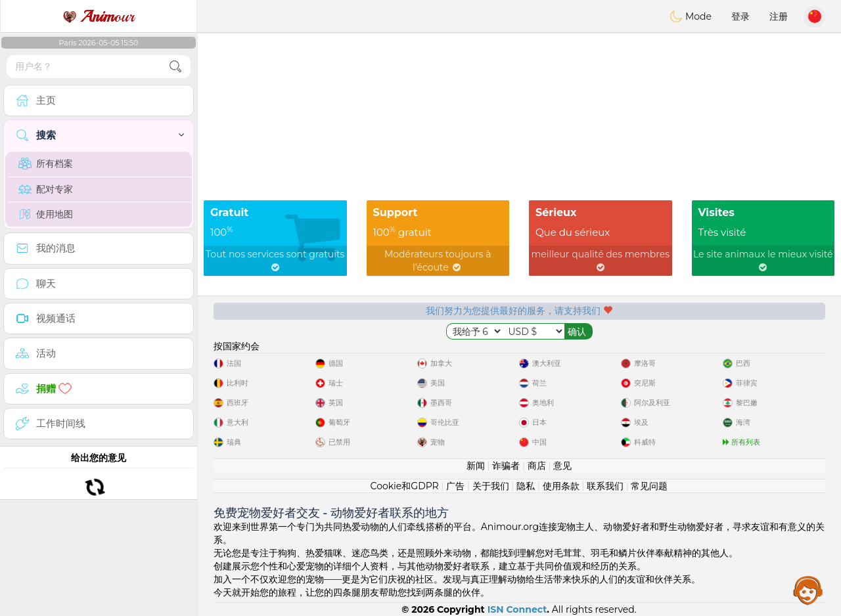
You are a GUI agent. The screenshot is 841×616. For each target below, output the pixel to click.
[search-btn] (175, 67)
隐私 (526, 486)
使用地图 (46, 214)
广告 (455, 486)
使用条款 (561, 486)
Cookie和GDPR (405, 486)
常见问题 (649, 486)
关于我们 (491, 486)
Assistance (808, 590)
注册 (779, 16)
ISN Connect (517, 609)
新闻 (476, 466)
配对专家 (46, 189)
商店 (537, 466)
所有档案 (46, 164)
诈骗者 (506, 466)
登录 (740, 16)
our (99, 16)
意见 (562, 466)
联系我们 (605, 486)
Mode (691, 16)
